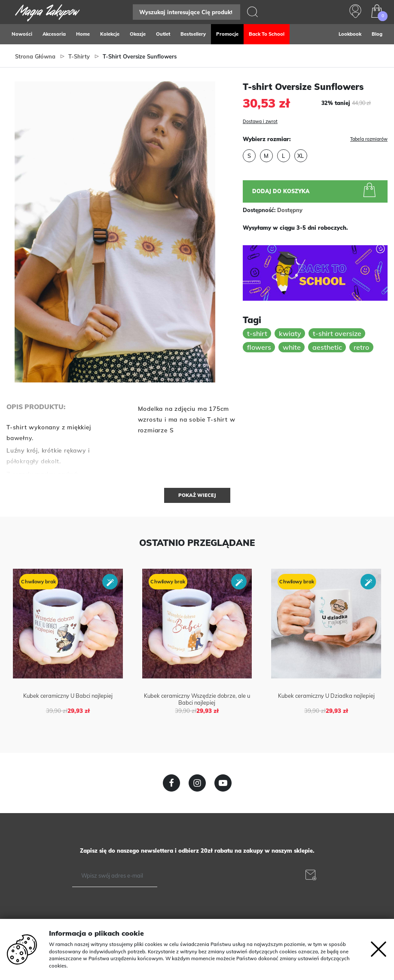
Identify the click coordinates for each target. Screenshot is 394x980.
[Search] (186, 12)
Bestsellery (193, 34)
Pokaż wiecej (197, 495)
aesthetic (327, 347)
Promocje (227, 34)
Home (83, 34)
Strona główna (35, 56)
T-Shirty (79, 56)
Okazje (138, 34)
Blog (377, 34)
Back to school (267, 34)
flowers (259, 347)
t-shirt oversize (337, 333)
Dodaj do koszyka (316, 191)
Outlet (163, 34)
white (292, 347)
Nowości (22, 34)
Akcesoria (54, 34)
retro (361, 347)
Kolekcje (110, 34)
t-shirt (257, 333)
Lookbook (350, 34)
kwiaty (290, 333)
